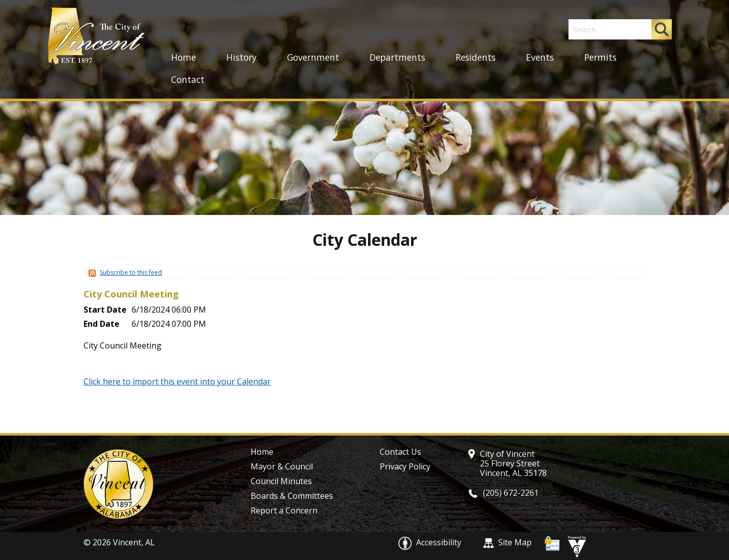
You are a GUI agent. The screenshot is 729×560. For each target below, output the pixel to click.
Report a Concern (284, 510)
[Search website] (605, 29)
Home (184, 57)
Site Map (508, 542)
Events (540, 57)
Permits (600, 57)
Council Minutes (281, 481)
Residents (476, 57)
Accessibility (431, 542)
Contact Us (400, 452)
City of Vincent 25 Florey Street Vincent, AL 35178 (513, 463)
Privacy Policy (405, 466)
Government (313, 57)
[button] (662, 29)
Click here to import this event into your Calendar (177, 381)
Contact (188, 79)
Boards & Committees (292, 496)
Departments (397, 57)
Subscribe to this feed (131, 272)
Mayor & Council (282, 466)
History (241, 57)
